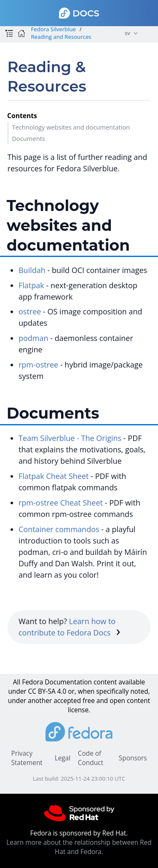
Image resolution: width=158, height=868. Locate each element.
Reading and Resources (61, 37)
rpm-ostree (38, 365)
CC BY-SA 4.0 (47, 691)
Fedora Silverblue (53, 29)
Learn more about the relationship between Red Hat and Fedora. (79, 847)
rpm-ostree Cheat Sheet (61, 503)
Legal (63, 758)
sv (127, 33)
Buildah (32, 270)
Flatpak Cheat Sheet (54, 476)
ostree (30, 311)
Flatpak (31, 285)
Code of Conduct (91, 758)
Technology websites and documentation (71, 127)
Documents (28, 138)
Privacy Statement (27, 758)
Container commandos (59, 529)
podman (33, 338)
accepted (67, 701)
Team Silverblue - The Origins (70, 438)
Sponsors (133, 758)
